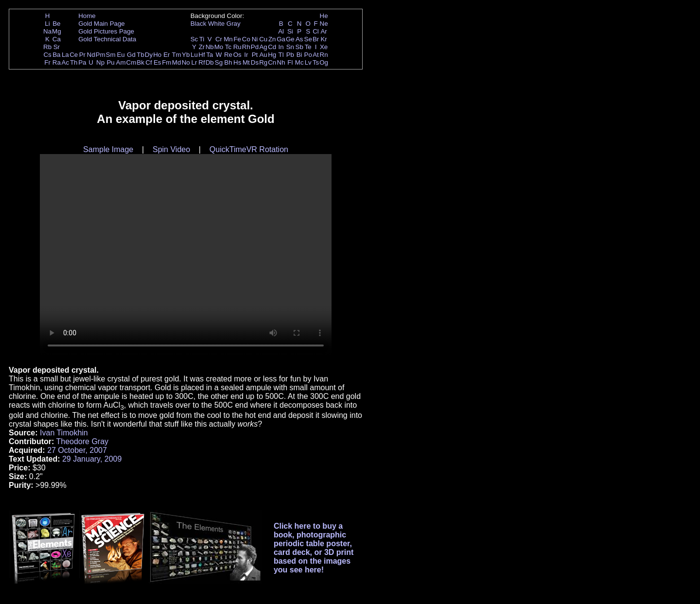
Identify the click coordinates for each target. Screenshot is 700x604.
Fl (290, 62)
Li (47, 24)
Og (324, 62)
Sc (194, 39)
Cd (272, 47)
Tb (140, 55)
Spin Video (171, 149)
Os (237, 55)
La (65, 55)
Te (308, 47)
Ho (157, 55)
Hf (201, 55)
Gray (234, 24)
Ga (281, 39)
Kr (324, 39)
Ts (316, 62)
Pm (101, 55)
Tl (281, 55)
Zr (202, 47)
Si (290, 31)
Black (199, 24)
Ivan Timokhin (64, 433)
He (324, 16)
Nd (91, 55)
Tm (176, 55)
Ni (255, 39)
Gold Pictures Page (106, 31)
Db (210, 62)
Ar (324, 31)
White (216, 24)
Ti (202, 39)
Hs (237, 62)
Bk (140, 62)
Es (157, 62)
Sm (111, 55)
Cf (149, 62)
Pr (82, 55)
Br (316, 39)
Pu (110, 62)
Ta (210, 55)
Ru (237, 47)
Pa (82, 62)
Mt (246, 62)
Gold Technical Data (107, 39)
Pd (255, 47)
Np (100, 62)
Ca (57, 39)
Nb (210, 47)
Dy (149, 55)
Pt (255, 55)
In (281, 47)
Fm (166, 62)
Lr (194, 62)
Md (177, 62)
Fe (237, 39)
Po (308, 55)
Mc (299, 62)
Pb (290, 55)
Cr (219, 39)
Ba (56, 55)
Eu (121, 55)
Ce (74, 55)
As (299, 39)
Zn (272, 39)
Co (246, 39)
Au (263, 55)
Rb (47, 47)
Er (166, 55)
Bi (299, 55)
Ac (66, 62)
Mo (219, 47)
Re (228, 55)
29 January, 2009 (92, 459)
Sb (299, 47)
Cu (263, 39)
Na (47, 31)
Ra (57, 62)
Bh (228, 62)
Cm (131, 62)
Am (121, 62)
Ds (255, 62)
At (316, 55)
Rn (324, 55)
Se (308, 39)
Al (281, 31)
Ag (263, 47)
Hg (272, 55)
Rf (201, 62)
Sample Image (108, 149)
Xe (324, 47)
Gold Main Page (102, 24)
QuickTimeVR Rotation (249, 149)
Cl (316, 31)
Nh (281, 62)
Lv (308, 62)
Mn (228, 39)
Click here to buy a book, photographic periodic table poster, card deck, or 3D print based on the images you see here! (314, 548)
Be (56, 24)
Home (87, 16)
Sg (219, 62)
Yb (186, 55)
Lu (194, 55)
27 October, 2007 (77, 450)
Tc (228, 47)
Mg (57, 31)
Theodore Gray (82, 441)
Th (74, 62)
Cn (272, 62)
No (186, 62)
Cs (47, 55)
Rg (263, 62)
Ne (324, 24)
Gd (131, 55)
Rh (246, 47)
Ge (290, 39)
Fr (47, 62)
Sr (57, 47)
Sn (290, 47)
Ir (246, 55)
